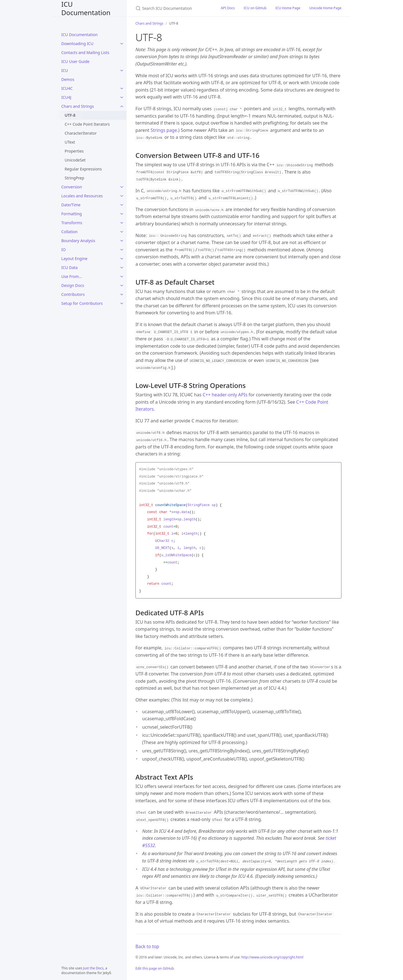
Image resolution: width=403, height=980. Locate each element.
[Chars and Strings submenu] (122, 106)
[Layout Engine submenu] (122, 259)
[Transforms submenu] (122, 223)
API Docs (228, 8)
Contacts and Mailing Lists (85, 52)
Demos (68, 79)
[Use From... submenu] (122, 277)
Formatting (72, 214)
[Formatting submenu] (122, 214)
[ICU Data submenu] (122, 268)
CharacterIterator (81, 133)
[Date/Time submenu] (122, 205)
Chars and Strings (78, 106)
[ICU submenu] (122, 71)
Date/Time (71, 205)
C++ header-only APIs (225, 395)
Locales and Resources (82, 196)
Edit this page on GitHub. (155, 968)
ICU (65, 70)
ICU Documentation (86, 8)
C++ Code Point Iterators (87, 124)
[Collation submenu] (122, 232)
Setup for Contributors (82, 303)
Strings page (164, 130)
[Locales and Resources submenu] (122, 196)
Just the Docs (93, 968)
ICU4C (67, 88)
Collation (69, 232)
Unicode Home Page (325, 8)
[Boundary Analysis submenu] (122, 241)
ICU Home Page (288, 8)
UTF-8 (70, 115)
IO (64, 250)
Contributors (73, 294)
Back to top (147, 946)
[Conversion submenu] (122, 187)
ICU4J (66, 97)
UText (70, 142)
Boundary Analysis (78, 241)
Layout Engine (74, 259)
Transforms (72, 223)
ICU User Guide (75, 61)
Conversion (72, 187)
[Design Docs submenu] (122, 286)
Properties (74, 151)
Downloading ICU (77, 44)
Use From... (72, 276)
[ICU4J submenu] (122, 97)
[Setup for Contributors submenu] (122, 303)
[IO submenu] (122, 250)
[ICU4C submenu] (122, 88)
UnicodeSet (75, 160)
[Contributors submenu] (122, 294)
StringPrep (74, 178)
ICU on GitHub (255, 8)
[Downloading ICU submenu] (122, 44)
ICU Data (69, 267)
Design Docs (73, 285)
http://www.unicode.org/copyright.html (272, 957)
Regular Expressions (83, 169)
